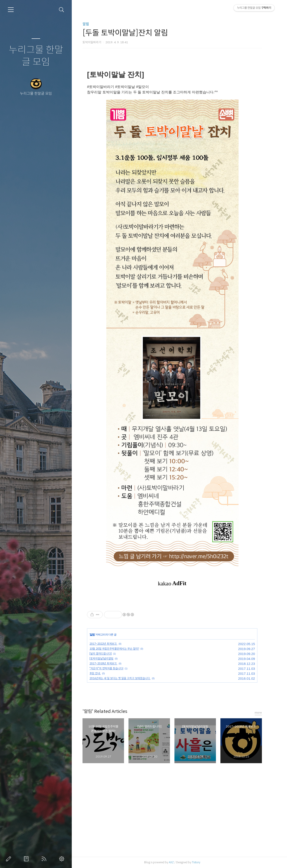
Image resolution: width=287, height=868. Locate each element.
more (263, 713)
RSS (45, 859)
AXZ (176, 862)
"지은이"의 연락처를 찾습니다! (111, 668)
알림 (90, 24)
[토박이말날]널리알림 (106, 658)
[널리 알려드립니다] (105, 654)
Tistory (200, 862)
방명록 (27, 859)
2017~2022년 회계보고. (108, 644)
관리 (63, 859)
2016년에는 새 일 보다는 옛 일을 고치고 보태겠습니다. (124, 678)
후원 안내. (99, 673)
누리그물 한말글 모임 (36, 56)
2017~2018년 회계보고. (108, 663)
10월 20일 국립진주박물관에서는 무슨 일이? (118, 649)
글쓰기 (9, 859)
